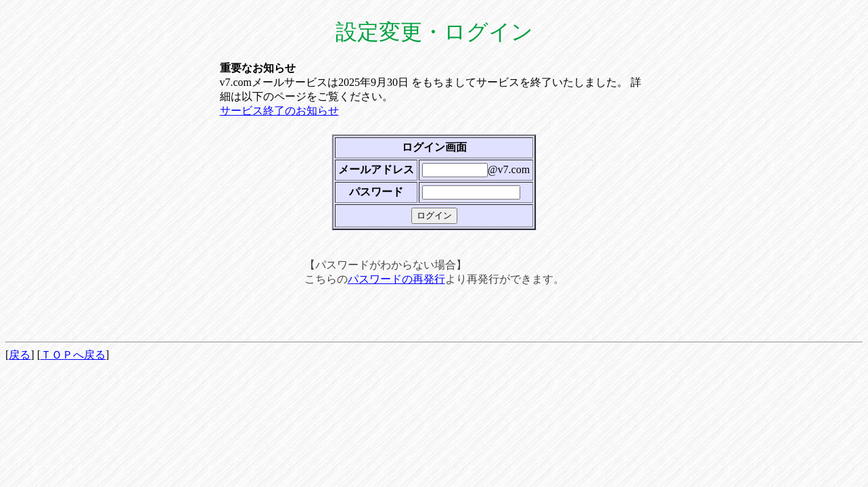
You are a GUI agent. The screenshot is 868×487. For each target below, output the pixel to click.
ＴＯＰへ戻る (73, 355)
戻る (20, 355)
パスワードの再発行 (396, 279)
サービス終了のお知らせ (279, 111)
